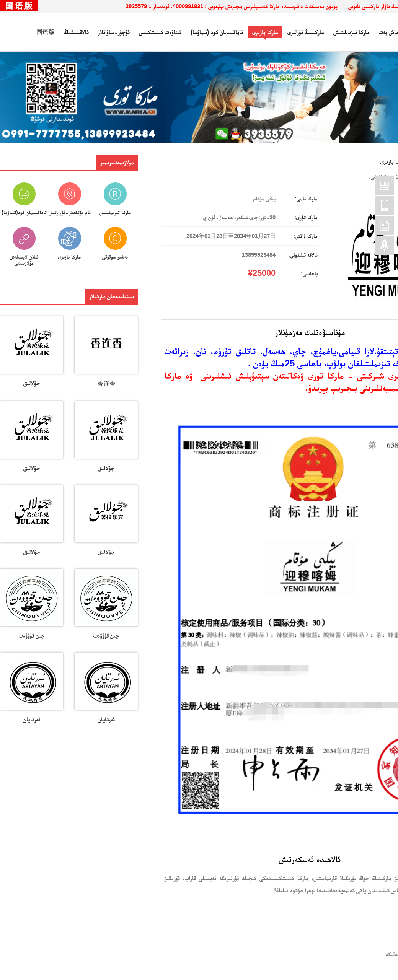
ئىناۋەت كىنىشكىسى (160, 32)
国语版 (46, 32)
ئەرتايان (106, 719)
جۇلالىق (32, 383)
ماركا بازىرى (265, 32)
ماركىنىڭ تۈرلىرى (306, 32)
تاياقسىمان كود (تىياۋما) (217, 32)
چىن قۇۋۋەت (106, 636)
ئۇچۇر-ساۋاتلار (114, 32)
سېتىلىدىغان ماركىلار (112, 296)
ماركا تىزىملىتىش (352, 32)
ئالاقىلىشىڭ (76, 32)
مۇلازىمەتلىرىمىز (117, 162)
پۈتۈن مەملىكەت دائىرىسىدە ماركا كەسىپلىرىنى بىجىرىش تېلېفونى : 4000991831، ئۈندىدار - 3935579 (232, 6)
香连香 (106, 383)
